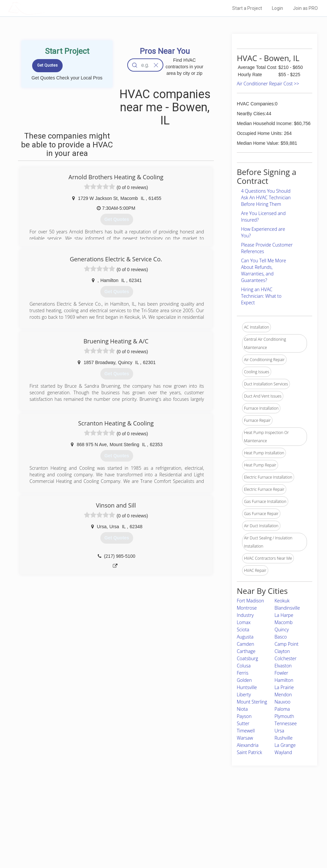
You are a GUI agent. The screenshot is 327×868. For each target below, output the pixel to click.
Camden (245, 644)
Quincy (282, 629)
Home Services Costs (76, 813)
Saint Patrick (249, 752)
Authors (228, 827)
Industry (245, 615)
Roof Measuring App (148, 827)
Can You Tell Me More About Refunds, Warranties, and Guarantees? (264, 270)
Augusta (245, 637)
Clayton (282, 651)
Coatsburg (247, 658)
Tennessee (286, 723)
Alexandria (248, 745)
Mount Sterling (252, 702)
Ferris (243, 673)
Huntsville (247, 687)
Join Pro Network (145, 813)
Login (277, 8)
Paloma (282, 709)
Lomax (244, 622)
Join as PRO (305, 8)
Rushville (284, 738)
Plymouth (284, 716)
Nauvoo (283, 702)
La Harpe (284, 615)
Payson (244, 716)
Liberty (244, 694)
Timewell (246, 731)
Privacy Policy (234, 820)
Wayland (283, 752)
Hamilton (284, 680)
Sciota (243, 629)
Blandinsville (287, 608)
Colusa (244, 666)
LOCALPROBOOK (46, 8)
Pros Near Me (69, 820)
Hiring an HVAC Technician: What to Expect (261, 296)
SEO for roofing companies (245, 842)
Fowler (281, 673)
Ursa (279, 731)
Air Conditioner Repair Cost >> (268, 84)
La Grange (285, 745)
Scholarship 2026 (237, 813)
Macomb (284, 622)
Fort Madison (250, 601)
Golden (244, 680)
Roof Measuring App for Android (159, 842)
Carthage (246, 651)
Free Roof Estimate (74, 835)
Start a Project (247, 8)
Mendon (283, 694)
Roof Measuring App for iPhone (158, 835)
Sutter (243, 723)
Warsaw (245, 738)
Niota (242, 709)
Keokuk (282, 601)
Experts (137, 820)
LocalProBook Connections (246, 835)
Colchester (286, 658)
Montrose (247, 608)
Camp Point (286, 644)
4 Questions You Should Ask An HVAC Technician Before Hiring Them (266, 197)
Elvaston (283, 666)
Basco (281, 637)
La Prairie (284, 687)
